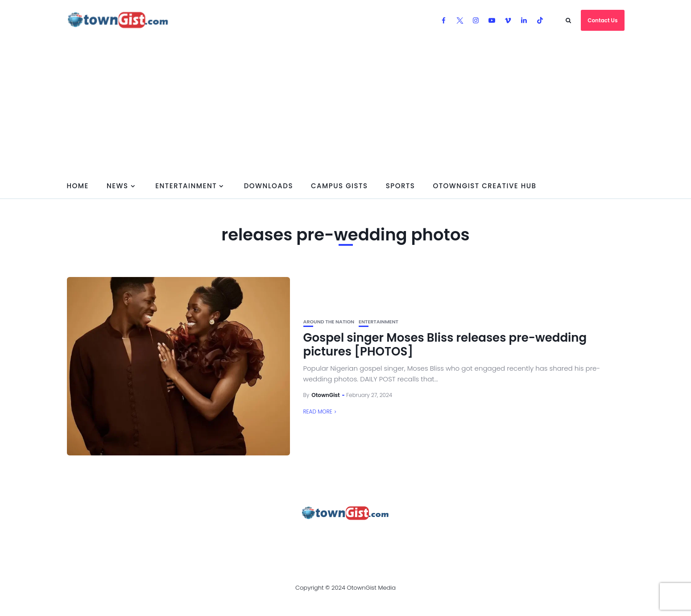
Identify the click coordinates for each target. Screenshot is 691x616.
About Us (139, 537)
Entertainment (186, 186)
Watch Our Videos (432, 537)
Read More (318, 411)
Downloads (269, 186)
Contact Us (602, 20)
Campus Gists (339, 186)
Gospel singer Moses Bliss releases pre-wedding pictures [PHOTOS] (445, 345)
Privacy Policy (304, 537)
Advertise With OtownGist (216, 537)
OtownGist (326, 395)
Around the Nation (329, 322)
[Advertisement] (346, 107)
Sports (401, 186)
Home (78, 186)
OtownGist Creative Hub (484, 186)
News (118, 186)
